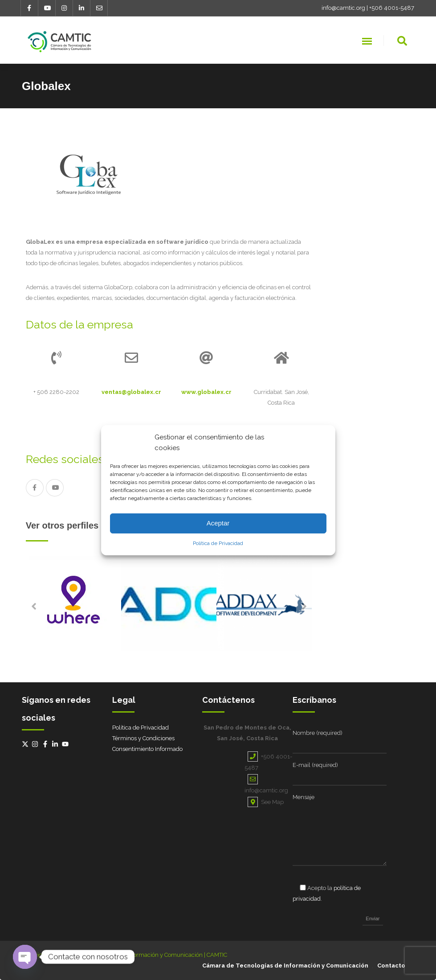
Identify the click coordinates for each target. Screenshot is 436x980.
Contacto (391, 966)
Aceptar (218, 523)
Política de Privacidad (218, 543)
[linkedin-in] (56, 744)
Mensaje (304, 797)
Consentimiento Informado (147, 749)
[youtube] (66, 744)
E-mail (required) (315, 765)
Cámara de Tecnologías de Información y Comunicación (285, 966)
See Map (266, 802)
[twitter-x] (26, 744)
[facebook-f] (46, 744)
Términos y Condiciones (143, 738)
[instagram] (36, 744)
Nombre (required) (318, 733)
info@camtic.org (343, 8)
